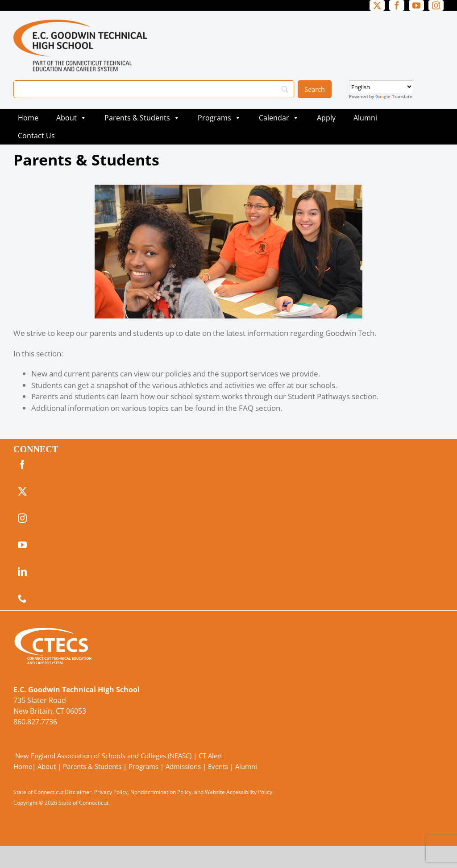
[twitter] (377, 5)
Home (28, 118)
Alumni (365, 118)
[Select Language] (381, 87)
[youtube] (416, 5)
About (71, 118)
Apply (326, 118)
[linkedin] (22, 572)
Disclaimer (78, 792)
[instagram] (436, 5)
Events (218, 766)
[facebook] (397, 5)
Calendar (281, 118)
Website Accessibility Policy (239, 792)
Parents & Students (142, 118)
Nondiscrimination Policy (161, 792)
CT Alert (210, 756)
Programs (219, 118)
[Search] (154, 89)
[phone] (22, 599)
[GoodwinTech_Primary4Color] (80, 23)
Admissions (183, 766)
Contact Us (36, 136)
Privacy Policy (111, 792)
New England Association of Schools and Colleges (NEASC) (103, 756)
